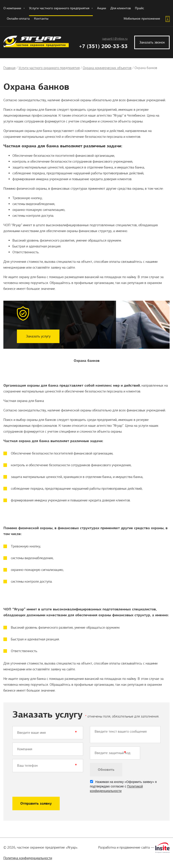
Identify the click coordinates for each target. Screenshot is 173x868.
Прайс (140, 8)
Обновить (106, 770)
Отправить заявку (36, 803)
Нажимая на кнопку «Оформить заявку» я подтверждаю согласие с (123, 786)
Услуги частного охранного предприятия (61, 8)
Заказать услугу (38, 336)
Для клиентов (121, 8)
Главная (9, 68)
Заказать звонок (152, 42)
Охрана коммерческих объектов (107, 68)
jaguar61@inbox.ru (115, 39)
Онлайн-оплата (18, 18)
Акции (102, 8)
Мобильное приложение (142, 18)
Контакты (41, 18)
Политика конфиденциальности (28, 858)
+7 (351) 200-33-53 (103, 46)
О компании (14, 8)
